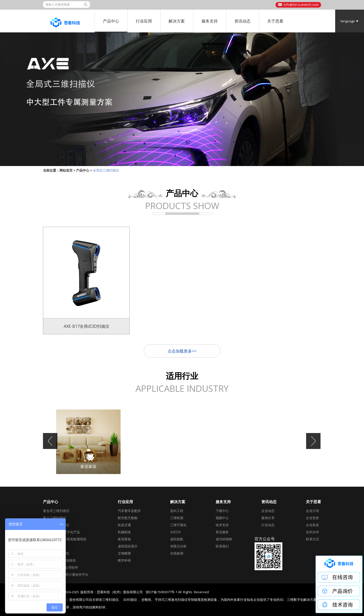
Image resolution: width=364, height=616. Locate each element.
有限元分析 (178, 546)
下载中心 (222, 511)
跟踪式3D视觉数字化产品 (61, 532)
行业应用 (144, 21)
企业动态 (268, 511)
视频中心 (222, 518)
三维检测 (177, 518)
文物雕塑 (124, 553)
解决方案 (177, 21)
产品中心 (111, 21)
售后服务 (222, 532)
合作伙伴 (312, 532)
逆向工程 (177, 511)
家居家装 (124, 539)
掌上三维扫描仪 (54, 518)
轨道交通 (124, 525)
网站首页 (66, 170)
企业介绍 (312, 511)
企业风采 (312, 525)
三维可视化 (178, 525)
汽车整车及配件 (129, 511)
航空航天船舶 (128, 518)
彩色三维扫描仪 (54, 546)
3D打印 (175, 532)
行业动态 (268, 525)
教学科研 (124, 560)
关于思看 (275, 21)
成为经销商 (224, 539)
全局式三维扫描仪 (56, 525)
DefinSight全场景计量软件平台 (66, 574)
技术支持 (222, 525)
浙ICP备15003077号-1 (161, 592)
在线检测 (177, 553)
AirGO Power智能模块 (59, 560)
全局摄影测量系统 (56, 553)
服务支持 (210, 21)
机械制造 (124, 532)
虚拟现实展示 (128, 546)
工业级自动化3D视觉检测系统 (65, 539)
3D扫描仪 (130, 600)
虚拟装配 (177, 539)
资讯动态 (242, 21)
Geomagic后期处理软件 (61, 567)
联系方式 (312, 539)
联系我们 (222, 546)
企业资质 (312, 518)
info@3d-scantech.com (301, 5)
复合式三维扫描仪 (56, 511)
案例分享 (268, 518)
